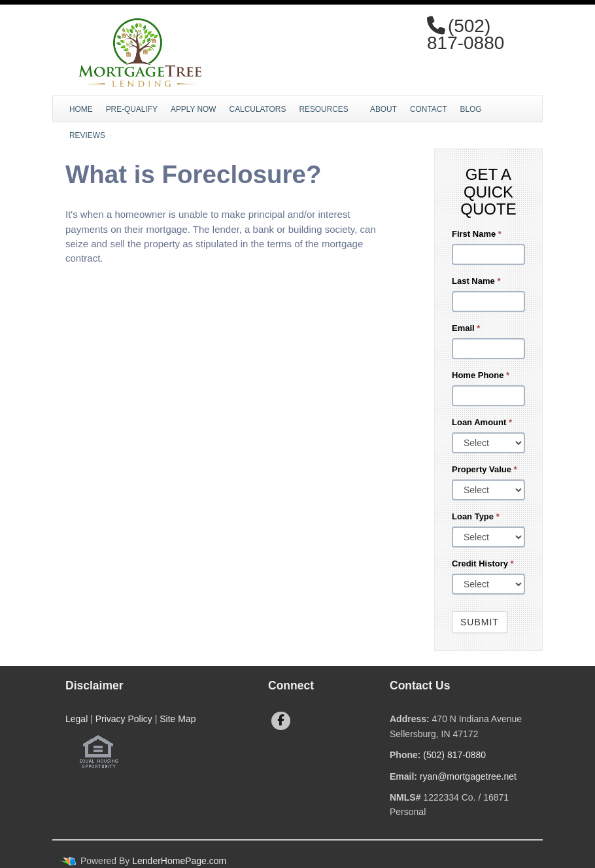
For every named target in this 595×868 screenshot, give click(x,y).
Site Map (178, 719)
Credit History (483, 564)
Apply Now (194, 109)
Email (466, 328)
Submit (480, 622)
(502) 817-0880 (454, 755)
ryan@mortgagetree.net (468, 776)
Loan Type (476, 516)
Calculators (258, 109)
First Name (477, 234)
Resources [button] (328, 109)
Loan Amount (482, 422)
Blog (471, 109)
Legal (76, 719)
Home (81, 109)
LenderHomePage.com (179, 861)
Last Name (476, 281)
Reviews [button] (92, 135)
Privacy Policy (124, 719)
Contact (429, 109)
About (383, 109)
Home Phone (481, 375)
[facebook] (281, 721)
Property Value (484, 469)
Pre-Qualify (132, 109)
